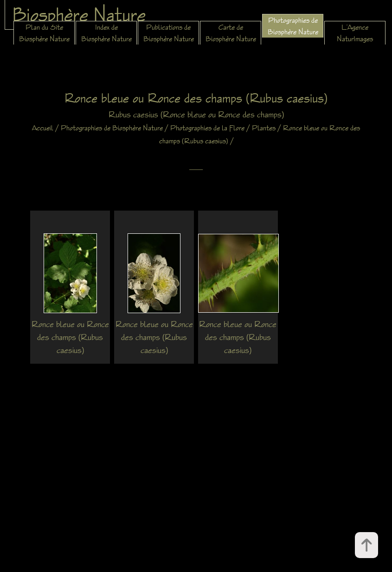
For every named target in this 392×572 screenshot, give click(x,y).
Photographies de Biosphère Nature (112, 128)
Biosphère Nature (79, 14)
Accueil (43, 128)
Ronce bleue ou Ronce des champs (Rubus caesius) (70, 337)
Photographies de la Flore (207, 128)
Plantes (264, 128)
